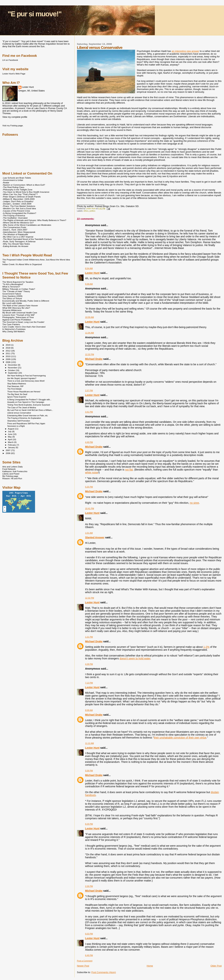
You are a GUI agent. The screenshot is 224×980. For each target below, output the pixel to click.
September (13, 373)
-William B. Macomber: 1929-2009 (18, 199)
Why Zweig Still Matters (13, 331)
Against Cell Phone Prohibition (17, 320)
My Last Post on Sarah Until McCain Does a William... (30, 410)
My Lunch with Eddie (12, 303)
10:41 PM (90, 508)
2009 (8, 359)
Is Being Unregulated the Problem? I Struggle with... (29, 400)
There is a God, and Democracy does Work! (26, 381)
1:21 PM (89, 637)
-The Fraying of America (14, 215)
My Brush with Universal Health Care (20, 313)
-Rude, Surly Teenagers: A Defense (19, 241)
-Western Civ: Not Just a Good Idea (19, 208)
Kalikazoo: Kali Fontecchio (15, 471)
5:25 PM (89, 487)
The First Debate (14, 389)
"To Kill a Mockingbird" (13, 284)
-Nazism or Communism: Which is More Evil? (24, 185)
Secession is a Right (16, 426)
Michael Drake (94, 359)
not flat (129, 470)
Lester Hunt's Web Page (14, 74)
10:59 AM (89, 317)
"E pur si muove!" (35, 14)
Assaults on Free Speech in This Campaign (26, 402)
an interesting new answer (185, 51)
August (11, 429)
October (12, 370)
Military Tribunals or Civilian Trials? (19, 289)
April (10, 439)
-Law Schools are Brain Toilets (17, 178)
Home (150, 966)
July (10, 431)
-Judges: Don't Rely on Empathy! (18, 201)
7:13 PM (89, 683)
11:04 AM (89, 333)
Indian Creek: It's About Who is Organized (22, 264)
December (13, 365)
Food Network (9, 469)
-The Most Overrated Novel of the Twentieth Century (27, 239)
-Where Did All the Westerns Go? (18, 223)
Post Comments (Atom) (104, 972)
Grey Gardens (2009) (12, 296)
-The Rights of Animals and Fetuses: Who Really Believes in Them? (34, 220)
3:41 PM (89, 412)
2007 (8, 450)
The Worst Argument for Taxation (18, 282)
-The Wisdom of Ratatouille (15, 234)
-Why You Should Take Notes (16, 244)
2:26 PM (89, 886)
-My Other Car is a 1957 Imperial (18, 237)
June (10, 434)
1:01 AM (89, 533)
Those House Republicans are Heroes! (24, 392)
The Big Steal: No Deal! (17, 394)
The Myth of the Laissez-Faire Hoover (20, 305)
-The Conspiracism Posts (14, 227)
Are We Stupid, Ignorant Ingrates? (22, 378)
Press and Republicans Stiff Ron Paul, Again (26, 423)
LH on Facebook (10, 60)
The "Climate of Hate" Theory (16, 291)
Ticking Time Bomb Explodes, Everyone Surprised (29, 405)
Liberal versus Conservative (19, 413)
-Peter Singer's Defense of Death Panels (22, 197)
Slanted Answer (95, 537)
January (12, 447)
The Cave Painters (11, 324)
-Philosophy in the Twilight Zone (17, 190)
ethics (86, 211)
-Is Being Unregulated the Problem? (19, 213)
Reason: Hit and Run (12, 478)
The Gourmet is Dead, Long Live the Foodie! (23, 322)
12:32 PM (90, 354)
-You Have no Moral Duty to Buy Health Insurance (26, 192)
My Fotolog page (10, 476)
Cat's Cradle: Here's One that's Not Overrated (24, 327)
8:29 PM (89, 824)
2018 (8, 348)
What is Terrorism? (11, 287)
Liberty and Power (11, 474)
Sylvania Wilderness (12, 310)
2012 (8, 351)
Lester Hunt (92, 273)
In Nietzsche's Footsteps (14, 329)
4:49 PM (89, 442)
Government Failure (12, 294)
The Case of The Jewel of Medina (22, 408)
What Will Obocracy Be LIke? (16, 308)
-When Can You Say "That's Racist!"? (20, 194)
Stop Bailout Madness (17, 384)
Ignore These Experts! (17, 397)
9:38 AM (89, 284)
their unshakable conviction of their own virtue (180, 738)
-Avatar (6, 182)
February (12, 445)
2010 (8, 356)
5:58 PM (89, 771)
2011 (8, 353)
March (11, 442)
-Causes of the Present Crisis (16, 211)
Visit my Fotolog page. (13, 125)
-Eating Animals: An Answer (15, 246)
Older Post (216, 966)
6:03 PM (89, 934)
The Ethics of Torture (12, 298)
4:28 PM (89, 664)
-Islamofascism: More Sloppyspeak (19, 232)
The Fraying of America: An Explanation (24, 418)
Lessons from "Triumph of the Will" (19, 315)
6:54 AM (89, 268)
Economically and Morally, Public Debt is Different (26, 301)
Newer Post (83, 966)
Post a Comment (85, 961)
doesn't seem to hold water (135, 658)
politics (92, 211)
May (10, 437)
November (13, 368)
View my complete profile (15, 117)
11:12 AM (89, 743)
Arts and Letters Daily (13, 467)
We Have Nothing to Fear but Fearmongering (26, 376)
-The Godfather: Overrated (15, 218)
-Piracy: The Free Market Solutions (19, 206)
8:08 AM (89, 710)
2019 (8, 345)
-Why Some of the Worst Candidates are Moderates (27, 225)
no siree (195, 503)
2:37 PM (89, 390)
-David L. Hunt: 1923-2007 (15, 230)
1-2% (206, 647)
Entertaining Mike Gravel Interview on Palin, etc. (28, 416)
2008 (8, 362)
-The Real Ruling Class (13, 187)
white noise (92, 472)
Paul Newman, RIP (15, 386)
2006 (8, 453)
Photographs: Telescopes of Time (18, 317)
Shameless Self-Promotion (19, 421)
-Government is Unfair (13, 180)
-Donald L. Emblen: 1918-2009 (17, 204)
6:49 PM (89, 955)
